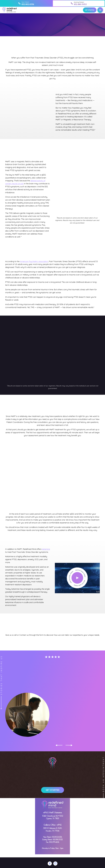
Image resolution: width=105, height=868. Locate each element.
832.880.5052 (58, 840)
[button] (100, 10)
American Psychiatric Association (34, 261)
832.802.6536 (57, 837)
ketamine (46, 549)
